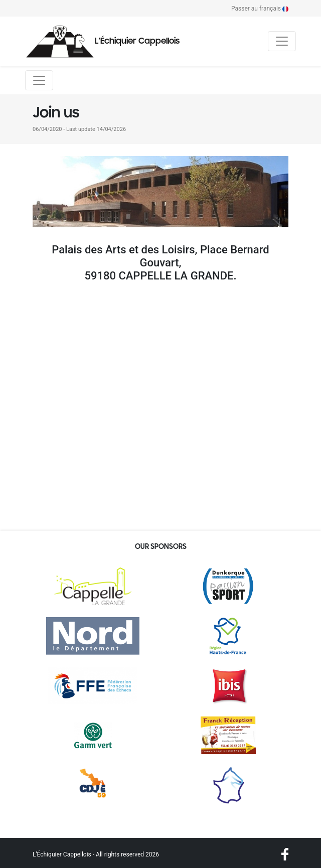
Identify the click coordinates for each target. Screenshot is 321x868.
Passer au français (260, 9)
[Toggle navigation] (282, 41)
